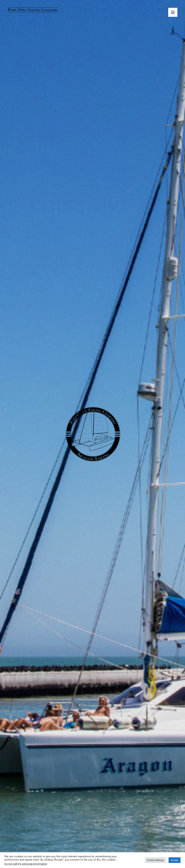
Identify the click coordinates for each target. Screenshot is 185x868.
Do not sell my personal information (26, 864)
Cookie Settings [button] (155, 860)
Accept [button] (175, 860)
